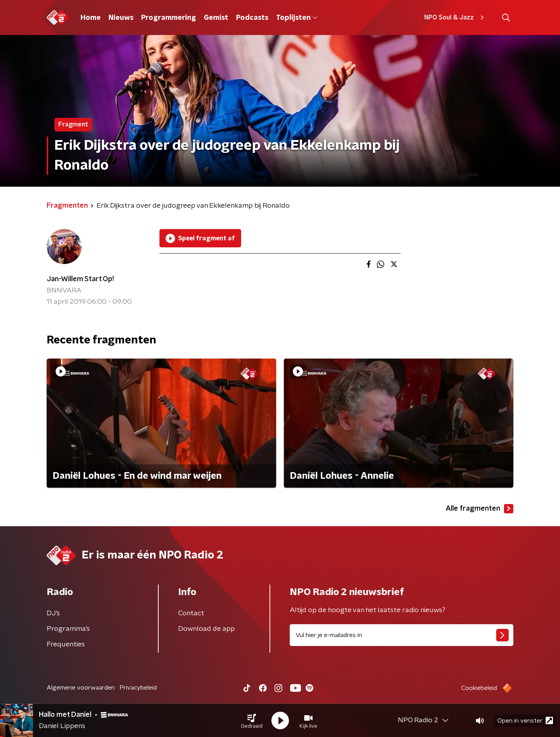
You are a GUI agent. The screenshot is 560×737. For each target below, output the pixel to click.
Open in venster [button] (525, 720)
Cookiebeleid (479, 688)
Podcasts (252, 18)
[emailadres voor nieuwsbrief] (402, 635)
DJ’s (53, 613)
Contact (191, 613)
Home (91, 18)
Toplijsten (297, 18)
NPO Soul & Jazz (455, 18)
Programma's (68, 629)
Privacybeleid (138, 688)
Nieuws (121, 18)
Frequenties (66, 644)
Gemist (216, 18)
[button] (252, 721)
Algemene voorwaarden (81, 688)
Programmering (169, 18)
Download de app (206, 629)
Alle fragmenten (479, 509)
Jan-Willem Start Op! (80, 279)
